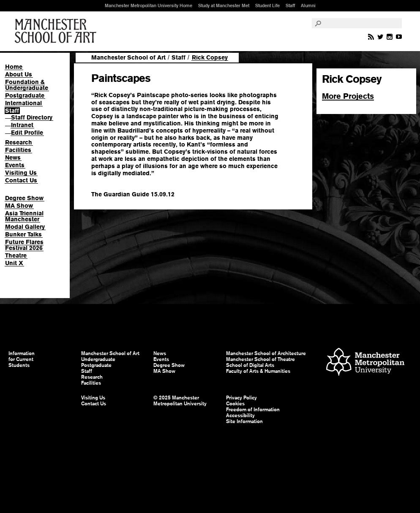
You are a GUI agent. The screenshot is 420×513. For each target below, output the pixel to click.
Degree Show (24, 198)
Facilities (18, 150)
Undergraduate (98, 359)
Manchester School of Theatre (260, 359)
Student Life (267, 5)
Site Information (244, 421)
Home (14, 67)
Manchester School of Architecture (266, 353)
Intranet (22, 125)
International (23, 103)
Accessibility (240, 415)
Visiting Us (21, 173)
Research (19, 142)
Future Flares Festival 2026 (24, 245)
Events (15, 165)
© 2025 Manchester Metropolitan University (180, 401)
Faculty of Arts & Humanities (258, 371)
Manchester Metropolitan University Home (149, 5)
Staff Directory (32, 117)
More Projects (348, 96)
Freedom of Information (253, 410)
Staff (290, 5)
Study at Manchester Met (224, 5)
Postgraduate (25, 95)
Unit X (14, 263)
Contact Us (21, 180)
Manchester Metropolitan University (365, 363)
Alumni (308, 5)
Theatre (16, 255)
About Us (19, 74)
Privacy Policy (241, 398)
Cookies (235, 404)
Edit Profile (27, 133)
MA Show (19, 206)
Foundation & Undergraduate (27, 85)
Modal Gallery (25, 227)
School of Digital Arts (250, 365)
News (13, 157)
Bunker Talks (23, 234)
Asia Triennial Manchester (24, 216)
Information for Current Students (22, 359)
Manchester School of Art (57, 31)
